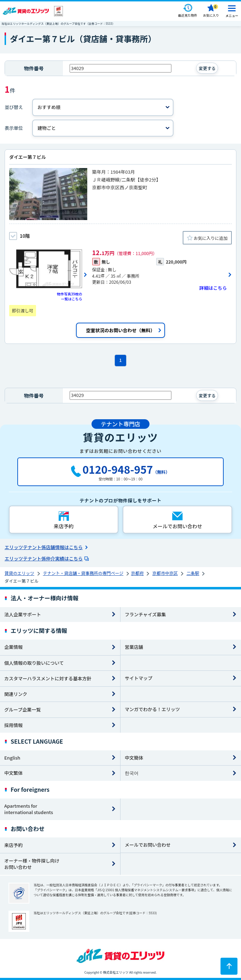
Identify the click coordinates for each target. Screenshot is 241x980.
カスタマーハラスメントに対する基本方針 (48, 678)
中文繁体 (13, 773)
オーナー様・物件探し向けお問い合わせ (32, 864)
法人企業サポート (23, 614)
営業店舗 (134, 647)
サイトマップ (139, 678)
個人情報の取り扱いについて (34, 663)
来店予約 (13, 845)
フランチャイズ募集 (145, 614)
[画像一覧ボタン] (48, 275)
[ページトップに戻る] (229, 966)
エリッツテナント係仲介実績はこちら (44, 558)
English (12, 758)
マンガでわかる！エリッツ (152, 709)
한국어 (132, 773)
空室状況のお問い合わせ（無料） (120, 330)
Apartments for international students (29, 809)
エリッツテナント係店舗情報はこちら (44, 547)
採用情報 (13, 725)
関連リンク (16, 694)
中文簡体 (134, 758)
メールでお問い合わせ (148, 845)
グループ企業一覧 (22, 710)
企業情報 (13, 647)
